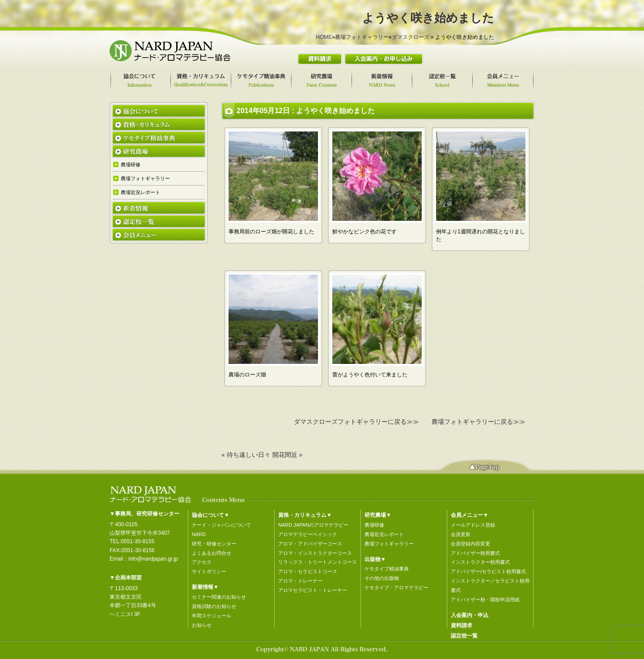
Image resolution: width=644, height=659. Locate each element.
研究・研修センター (214, 544)
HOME (324, 37)
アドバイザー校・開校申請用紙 (485, 600)
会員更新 (461, 534)
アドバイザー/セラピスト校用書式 (488, 571)
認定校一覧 (464, 636)
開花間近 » (288, 455)
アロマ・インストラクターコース (315, 553)
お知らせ (202, 625)
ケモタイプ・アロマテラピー (396, 587)
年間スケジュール (212, 616)
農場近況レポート (384, 534)
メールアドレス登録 (473, 525)
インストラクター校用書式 (480, 562)
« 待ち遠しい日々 (246, 455)
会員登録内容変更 (470, 544)
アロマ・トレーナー (300, 581)
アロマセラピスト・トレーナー (313, 590)
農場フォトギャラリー (362, 37)
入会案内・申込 (470, 615)
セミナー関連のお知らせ (219, 597)
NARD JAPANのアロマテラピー (313, 525)
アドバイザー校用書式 (475, 553)
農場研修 (374, 525)
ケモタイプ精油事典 (387, 569)
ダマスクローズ (411, 37)
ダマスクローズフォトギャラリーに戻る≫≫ (356, 422)
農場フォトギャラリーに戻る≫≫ (479, 422)
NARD (199, 534)
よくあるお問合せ (212, 553)
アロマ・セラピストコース (308, 571)
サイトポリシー (209, 571)
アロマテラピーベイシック (308, 534)
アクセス (202, 562)
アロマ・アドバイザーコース (310, 544)
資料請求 (462, 625)
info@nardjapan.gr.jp (153, 559)
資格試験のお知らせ (214, 606)
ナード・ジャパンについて (221, 525)
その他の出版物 (382, 578)
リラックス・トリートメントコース (318, 562)
